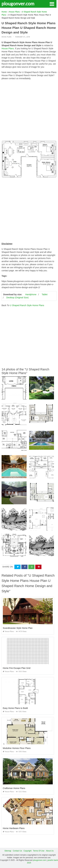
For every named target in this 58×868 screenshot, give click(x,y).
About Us (50, 851)
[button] (52, 4)
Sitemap (8, 851)
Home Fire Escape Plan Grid (17, 668)
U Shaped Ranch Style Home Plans (27, 305)
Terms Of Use (39, 851)
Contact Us (17, 851)
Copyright (27, 851)
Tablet (44, 294)
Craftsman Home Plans (14, 788)
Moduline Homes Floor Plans (17, 748)
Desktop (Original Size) (17, 298)
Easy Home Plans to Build (15, 708)
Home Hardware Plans (14, 828)
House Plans (6, 37)
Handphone (31, 294)
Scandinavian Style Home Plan (18, 628)
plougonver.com (18, 4)
